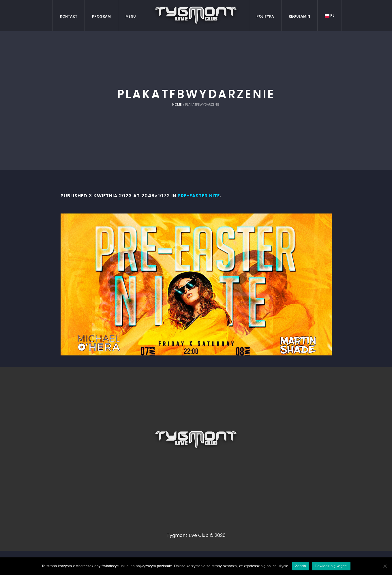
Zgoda (301, 566)
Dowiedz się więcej (331, 566)
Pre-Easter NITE (199, 196)
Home (177, 104)
